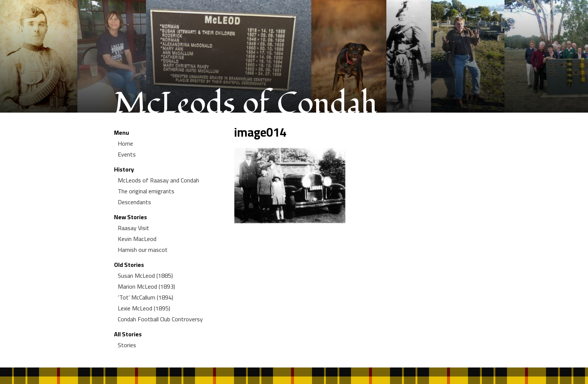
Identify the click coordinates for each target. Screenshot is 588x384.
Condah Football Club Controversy (160, 319)
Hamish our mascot (143, 250)
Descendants (134, 202)
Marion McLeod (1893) (146, 286)
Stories (127, 345)
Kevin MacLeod (137, 239)
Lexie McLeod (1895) (144, 308)
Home (125, 143)
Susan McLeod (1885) (145, 276)
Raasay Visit (133, 228)
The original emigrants (146, 191)
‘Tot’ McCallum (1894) (145, 297)
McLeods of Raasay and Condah (158, 180)
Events (127, 154)
